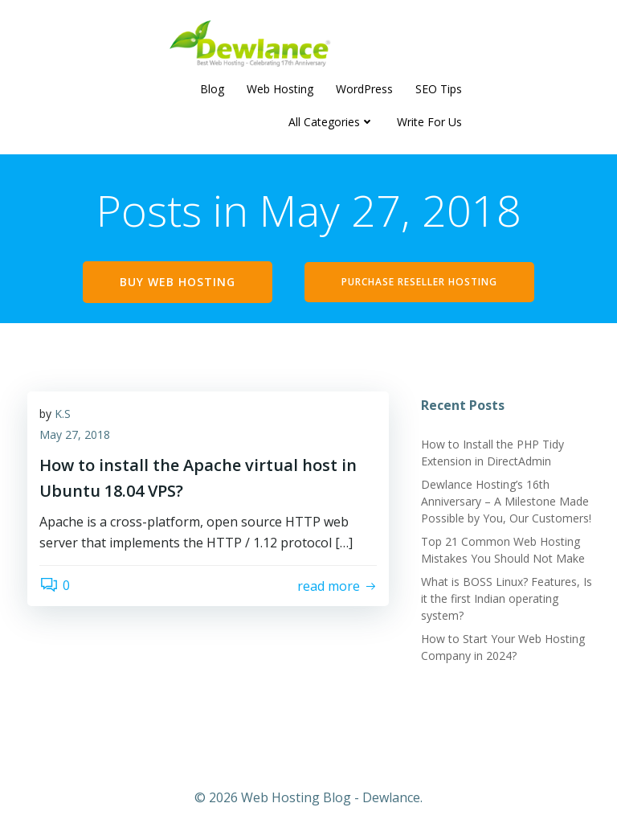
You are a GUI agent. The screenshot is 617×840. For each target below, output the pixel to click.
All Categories (331, 122)
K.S (63, 414)
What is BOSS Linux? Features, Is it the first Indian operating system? (507, 598)
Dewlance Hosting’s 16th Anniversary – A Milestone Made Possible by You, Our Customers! (506, 501)
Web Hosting (280, 89)
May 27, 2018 (75, 434)
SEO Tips (439, 89)
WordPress (364, 89)
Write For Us (429, 122)
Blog (212, 89)
